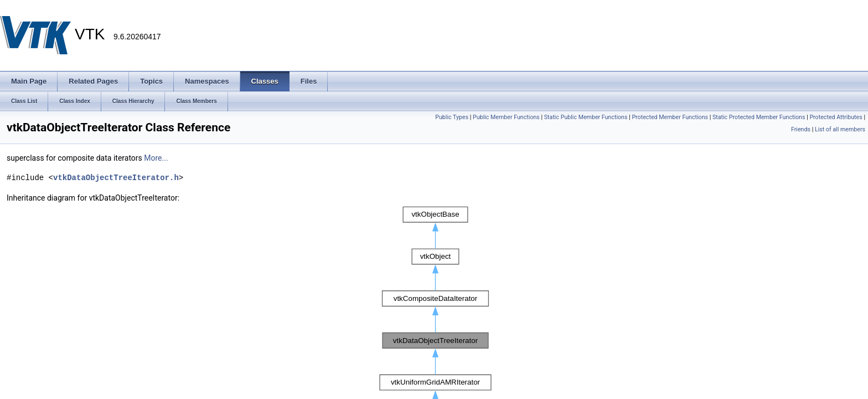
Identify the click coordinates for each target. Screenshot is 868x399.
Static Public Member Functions (586, 117)
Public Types (452, 117)
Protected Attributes (836, 117)
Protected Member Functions (670, 117)
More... (156, 158)
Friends (801, 129)
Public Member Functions (506, 117)
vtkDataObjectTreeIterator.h (116, 178)
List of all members (840, 129)
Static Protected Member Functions (759, 117)
